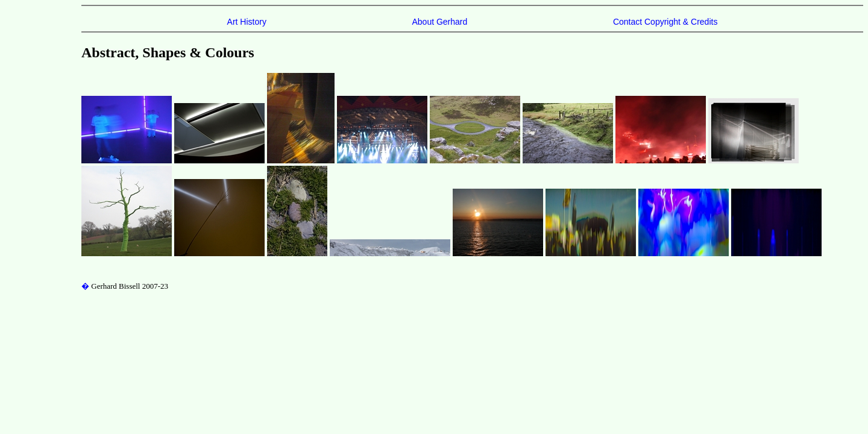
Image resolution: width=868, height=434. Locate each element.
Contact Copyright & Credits (665, 22)
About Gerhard (439, 22)
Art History (247, 22)
